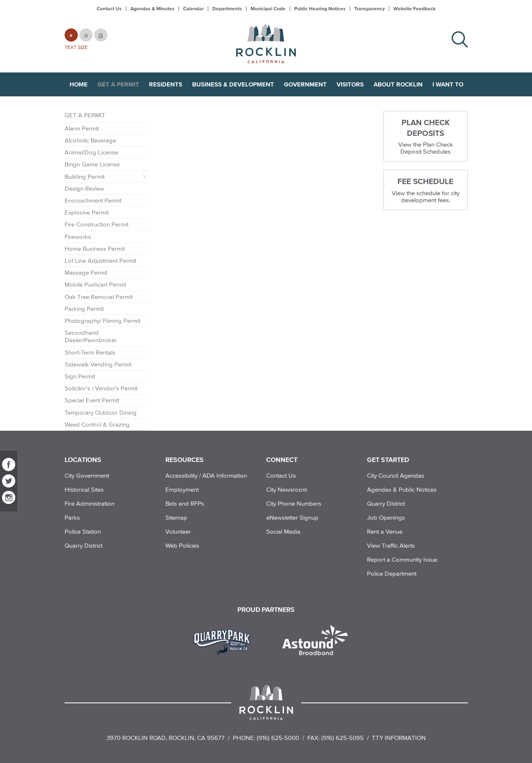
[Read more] (225, 641)
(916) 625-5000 (278, 738)
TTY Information (399, 738)
